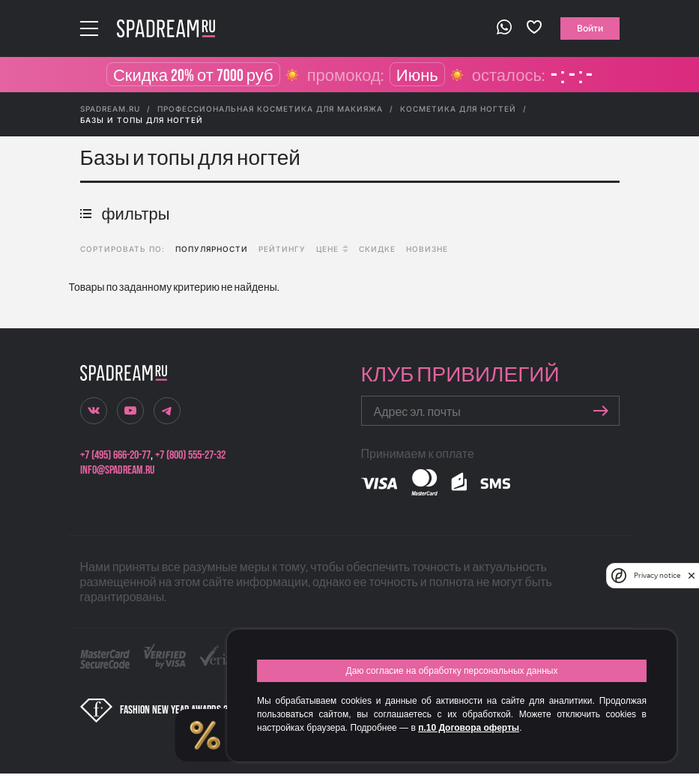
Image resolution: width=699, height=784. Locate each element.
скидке (377, 249)
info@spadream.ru (117, 470)
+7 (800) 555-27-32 (190, 455)
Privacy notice (657, 575)
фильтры (125, 215)
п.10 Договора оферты (469, 728)
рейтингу (282, 249)
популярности (212, 249)
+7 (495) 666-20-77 (115, 455)
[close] (692, 576)
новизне (427, 249)
